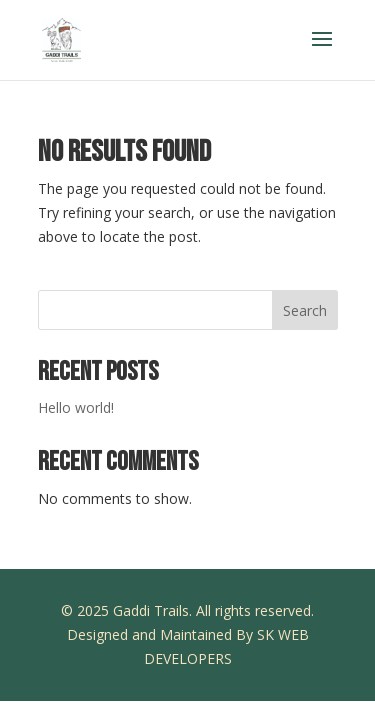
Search (305, 310)
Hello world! (76, 407)
